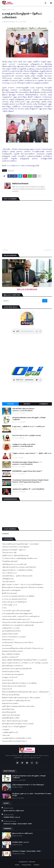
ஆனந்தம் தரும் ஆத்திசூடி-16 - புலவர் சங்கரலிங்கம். (28, 489)
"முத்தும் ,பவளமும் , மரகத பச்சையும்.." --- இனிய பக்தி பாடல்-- (32, 454)
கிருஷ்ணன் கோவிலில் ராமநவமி (27, 651)
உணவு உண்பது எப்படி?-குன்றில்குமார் (27, 602)
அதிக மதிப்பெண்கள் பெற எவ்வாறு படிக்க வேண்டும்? (27, 567)
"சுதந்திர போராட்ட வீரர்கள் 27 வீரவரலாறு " (27, 556)
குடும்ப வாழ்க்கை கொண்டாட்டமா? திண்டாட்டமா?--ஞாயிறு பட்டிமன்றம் (27, 663)
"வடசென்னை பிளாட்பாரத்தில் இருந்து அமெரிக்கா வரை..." (27, 558)
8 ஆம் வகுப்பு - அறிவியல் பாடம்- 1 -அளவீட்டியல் (28, 426)
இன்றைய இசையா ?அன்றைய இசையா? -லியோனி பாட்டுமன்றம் (27, 587)
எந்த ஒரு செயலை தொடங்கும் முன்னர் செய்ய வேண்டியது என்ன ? (27, 622)
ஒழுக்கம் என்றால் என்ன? (27, 634)
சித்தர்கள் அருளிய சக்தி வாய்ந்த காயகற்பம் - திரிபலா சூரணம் (27, 698)
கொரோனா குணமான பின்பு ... (27, 672)
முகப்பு (4, 10)
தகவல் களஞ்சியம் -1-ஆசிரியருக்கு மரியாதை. (27, 701)
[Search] (22, 301)
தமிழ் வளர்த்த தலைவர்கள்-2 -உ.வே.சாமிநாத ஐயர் (28, 785)
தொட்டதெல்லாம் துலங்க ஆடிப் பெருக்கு (27, 721)
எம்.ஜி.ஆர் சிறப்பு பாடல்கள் (27, 628)
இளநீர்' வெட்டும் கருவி (27, 593)
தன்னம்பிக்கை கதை (27, 709)
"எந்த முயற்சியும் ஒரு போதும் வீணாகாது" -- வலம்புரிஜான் (27, 544)
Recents (27, 404)
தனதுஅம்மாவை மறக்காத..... (27, 703)
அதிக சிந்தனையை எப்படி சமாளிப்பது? (27, 564)
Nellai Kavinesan (20, 184)
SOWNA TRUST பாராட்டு (12, 817)
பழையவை (47, 250)
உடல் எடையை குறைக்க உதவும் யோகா (27, 599)
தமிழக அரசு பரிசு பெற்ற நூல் (27, 715)
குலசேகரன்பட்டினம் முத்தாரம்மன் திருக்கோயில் (27, 669)
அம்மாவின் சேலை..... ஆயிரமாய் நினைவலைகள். (27, 576)
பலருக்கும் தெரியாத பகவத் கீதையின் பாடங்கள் (27, 738)
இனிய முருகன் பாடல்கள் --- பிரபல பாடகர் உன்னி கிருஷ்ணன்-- (27, 585)
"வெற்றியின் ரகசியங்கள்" (27, 561)
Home (17, 865)
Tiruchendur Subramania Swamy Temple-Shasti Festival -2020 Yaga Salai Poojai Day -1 (30, 481)
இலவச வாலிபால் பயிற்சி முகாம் (14, 811)
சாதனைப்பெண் (27, 689)
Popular (10, 404)
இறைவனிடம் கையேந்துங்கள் (27, 590)
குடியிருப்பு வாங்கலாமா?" (27, 657)
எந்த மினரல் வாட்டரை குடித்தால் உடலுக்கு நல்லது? (27, 625)
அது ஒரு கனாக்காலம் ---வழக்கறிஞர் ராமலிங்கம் (27, 570)
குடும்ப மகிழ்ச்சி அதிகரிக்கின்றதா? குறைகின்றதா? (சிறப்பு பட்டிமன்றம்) (27, 660)
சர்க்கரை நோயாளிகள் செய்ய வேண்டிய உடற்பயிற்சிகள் (27, 683)
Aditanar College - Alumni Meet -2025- (18, 824)
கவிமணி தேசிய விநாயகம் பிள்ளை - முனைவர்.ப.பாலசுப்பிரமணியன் (24, 410)
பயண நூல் (27, 730)
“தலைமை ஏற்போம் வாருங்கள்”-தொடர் (27, 741)
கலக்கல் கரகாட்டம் (27, 640)
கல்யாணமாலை (27, 645)
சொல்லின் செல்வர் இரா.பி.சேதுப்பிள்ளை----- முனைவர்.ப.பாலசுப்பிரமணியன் (27, 463)
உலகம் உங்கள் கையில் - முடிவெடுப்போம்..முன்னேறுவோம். (27, 616)
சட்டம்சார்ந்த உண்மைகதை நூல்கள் (27, 674)
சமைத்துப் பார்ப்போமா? (27, 677)
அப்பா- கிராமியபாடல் (27, 573)
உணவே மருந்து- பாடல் (27, 605)
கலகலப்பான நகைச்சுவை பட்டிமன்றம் (27, 637)
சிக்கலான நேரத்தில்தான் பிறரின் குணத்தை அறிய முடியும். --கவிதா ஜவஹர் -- (27, 692)
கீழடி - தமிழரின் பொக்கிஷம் (27, 654)
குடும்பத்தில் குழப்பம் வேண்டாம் (27, 666)
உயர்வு (27, 608)
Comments (44, 404)
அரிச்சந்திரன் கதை (27, 579)
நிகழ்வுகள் (11, 10)
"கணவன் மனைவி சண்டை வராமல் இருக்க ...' (27, 547)
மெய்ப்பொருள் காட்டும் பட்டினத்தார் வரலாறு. (27, 435)
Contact (36, 865)
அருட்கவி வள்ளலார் (27, 582)
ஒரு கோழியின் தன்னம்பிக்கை (27, 631)
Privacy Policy (26, 865)
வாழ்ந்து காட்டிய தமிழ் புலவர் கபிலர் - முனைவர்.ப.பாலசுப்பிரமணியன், (24, 445)
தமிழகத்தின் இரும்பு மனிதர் (27, 718)
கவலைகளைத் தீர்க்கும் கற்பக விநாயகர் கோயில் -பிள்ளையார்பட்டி (27, 648)
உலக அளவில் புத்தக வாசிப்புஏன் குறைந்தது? (27, 611)
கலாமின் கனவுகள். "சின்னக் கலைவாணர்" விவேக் (27, 643)
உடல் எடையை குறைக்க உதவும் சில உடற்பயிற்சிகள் (27, 596)
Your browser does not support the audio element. (27, 331)
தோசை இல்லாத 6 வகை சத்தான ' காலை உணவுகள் (27, 724)
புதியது (5, 250)
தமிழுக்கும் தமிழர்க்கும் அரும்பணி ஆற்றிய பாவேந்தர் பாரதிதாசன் (29, 419)
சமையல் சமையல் (27, 680)
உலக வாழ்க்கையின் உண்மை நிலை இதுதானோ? (27, 614)
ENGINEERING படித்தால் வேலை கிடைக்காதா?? (27, 471)
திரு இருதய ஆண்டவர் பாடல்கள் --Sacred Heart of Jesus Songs (32, 795)
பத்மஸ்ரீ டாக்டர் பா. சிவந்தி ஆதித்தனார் (27, 727)
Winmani (32, 862)
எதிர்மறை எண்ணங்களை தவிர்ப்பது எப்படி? (27, 619)
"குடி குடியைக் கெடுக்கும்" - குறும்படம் (27, 550)
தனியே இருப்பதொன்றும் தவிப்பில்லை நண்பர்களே (27, 706)
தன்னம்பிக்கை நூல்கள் (27, 712)
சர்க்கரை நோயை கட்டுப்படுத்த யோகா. (27, 686)
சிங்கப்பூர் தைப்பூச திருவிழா (26, 695)
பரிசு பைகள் (27, 735)
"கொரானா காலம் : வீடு (27, 553)
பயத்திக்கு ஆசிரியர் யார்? (27, 732)
